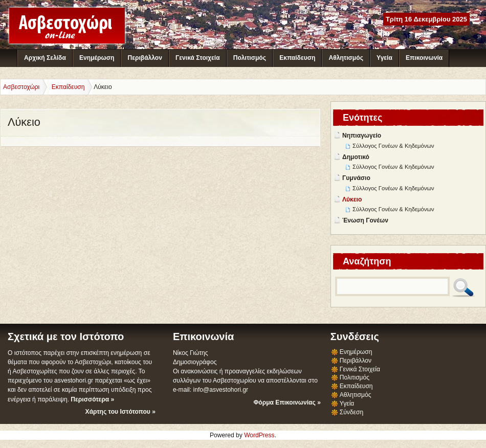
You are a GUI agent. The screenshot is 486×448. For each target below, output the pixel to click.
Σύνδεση (351, 412)
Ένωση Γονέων (365, 220)
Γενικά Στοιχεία (197, 58)
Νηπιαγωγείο (362, 136)
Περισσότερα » (92, 399)
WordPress (259, 435)
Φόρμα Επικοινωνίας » (287, 402)
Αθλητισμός (346, 58)
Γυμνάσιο (356, 178)
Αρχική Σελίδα (45, 58)
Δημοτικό (356, 157)
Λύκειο (352, 199)
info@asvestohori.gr (220, 390)
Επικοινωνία (424, 58)
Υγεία (384, 58)
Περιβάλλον (145, 58)
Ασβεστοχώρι (21, 87)
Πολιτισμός (250, 58)
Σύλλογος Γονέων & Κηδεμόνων (393, 146)
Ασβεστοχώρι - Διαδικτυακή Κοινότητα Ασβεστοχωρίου (67, 26)
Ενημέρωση (97, 58)
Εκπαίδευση (297, 58)
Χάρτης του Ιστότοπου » (120, 412)
